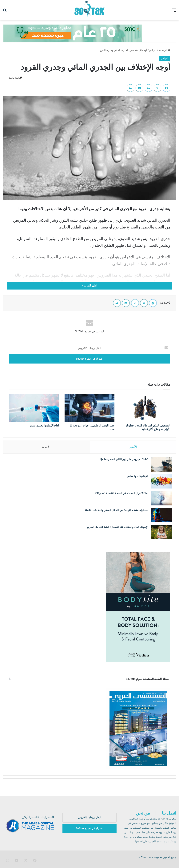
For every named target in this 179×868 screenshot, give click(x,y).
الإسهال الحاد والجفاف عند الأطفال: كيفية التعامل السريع (116, 529)
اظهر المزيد (89, 286)
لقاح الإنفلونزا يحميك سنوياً (44, 426)
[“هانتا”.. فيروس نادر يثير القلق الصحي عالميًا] (160, 466)
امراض (153, 50)
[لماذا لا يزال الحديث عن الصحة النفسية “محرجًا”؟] (160, 500)
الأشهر (133, 447)
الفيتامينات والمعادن (135, 478)
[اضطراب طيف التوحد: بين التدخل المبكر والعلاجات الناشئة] (160, 517)
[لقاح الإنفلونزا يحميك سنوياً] (34, 408)
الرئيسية (164, 50)
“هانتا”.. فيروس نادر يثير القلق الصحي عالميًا (122, 461)
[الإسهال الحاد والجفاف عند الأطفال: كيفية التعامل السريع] (160, 534)
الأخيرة (46, 447)
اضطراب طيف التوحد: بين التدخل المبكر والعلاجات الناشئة (115, 512)
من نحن (143, 817)
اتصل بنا (169, 817)
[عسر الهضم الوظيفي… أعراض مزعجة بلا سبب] (90, 408)
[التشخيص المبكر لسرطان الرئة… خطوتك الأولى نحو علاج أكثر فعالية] (145, 408)
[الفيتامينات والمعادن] (160, 483)
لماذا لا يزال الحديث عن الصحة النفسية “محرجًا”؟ (120, 495)
